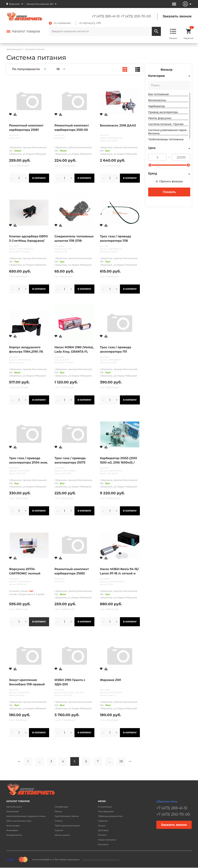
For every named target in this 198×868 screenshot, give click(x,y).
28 (121, 761)
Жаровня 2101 (110, 680)
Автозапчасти (14, 807)
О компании (105, 807)
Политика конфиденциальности (101, 859)
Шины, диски (62, 835)
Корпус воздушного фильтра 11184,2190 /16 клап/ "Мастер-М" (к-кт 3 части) (28, 350)
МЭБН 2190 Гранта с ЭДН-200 (70, 682)
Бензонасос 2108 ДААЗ (118, 125)
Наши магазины (107, 840)
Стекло (59, 821)
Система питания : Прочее (166, 124)
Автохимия (13, 811)
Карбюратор (157, 106)
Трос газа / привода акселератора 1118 (115, 239)
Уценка (59, 830)
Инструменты (14, 835)
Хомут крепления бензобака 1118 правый (27, 682)
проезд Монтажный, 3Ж (40, 4)
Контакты (103, 844)
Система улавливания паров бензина (167, 132)
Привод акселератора (163, 112)
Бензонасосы (157, 100)
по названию (60, 23)
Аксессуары (13, 826)
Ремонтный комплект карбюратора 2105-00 (72, 128)
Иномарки (12, 830)
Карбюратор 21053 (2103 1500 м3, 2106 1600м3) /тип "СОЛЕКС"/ (118, 461)
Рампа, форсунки (160, 118)
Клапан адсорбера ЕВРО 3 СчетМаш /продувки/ (28, 239)
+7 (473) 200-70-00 (136, 16)
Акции (102, 826)
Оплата (102, 835)
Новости (103, 821)
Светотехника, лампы (67, 816)
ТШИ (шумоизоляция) (67, 826)
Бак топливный (158, 94)
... (40, 761)
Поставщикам (106, 811)
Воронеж (14, 4)
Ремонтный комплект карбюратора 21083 (72, 571)
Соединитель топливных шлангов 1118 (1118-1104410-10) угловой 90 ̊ (74, 239)
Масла (58, 811)
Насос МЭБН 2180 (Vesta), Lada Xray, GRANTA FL (74, 349)
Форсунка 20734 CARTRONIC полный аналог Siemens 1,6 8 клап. (25, 572)
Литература (61, 807)
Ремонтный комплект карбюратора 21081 (26, 128)
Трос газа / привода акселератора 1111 (115, 349)
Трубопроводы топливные (166, 139)
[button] (29, 69)
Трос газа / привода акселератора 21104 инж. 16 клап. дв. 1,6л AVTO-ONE (28, 461)
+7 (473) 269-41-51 (106, 16)
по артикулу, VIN (88, 23)
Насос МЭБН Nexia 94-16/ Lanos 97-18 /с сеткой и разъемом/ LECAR (119, 572)
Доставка (103, 830)
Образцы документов (110, 816)
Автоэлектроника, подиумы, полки (26, 816)
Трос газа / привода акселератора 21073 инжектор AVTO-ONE (71, 461)
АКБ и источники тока (19, 821)
